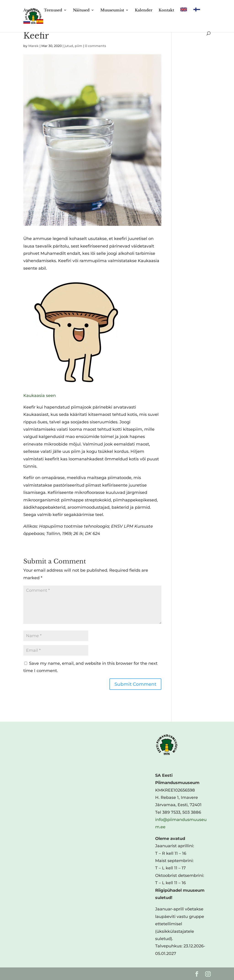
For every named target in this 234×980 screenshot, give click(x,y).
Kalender (144, 10)
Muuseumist (112, 10)
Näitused (81, 10)
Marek (33, 46)
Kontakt (166, 10)
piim (78, 46)
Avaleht (31, 10)
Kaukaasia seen (40, 396)
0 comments (96, 46)
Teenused (53, 10)
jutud (69, 46)
